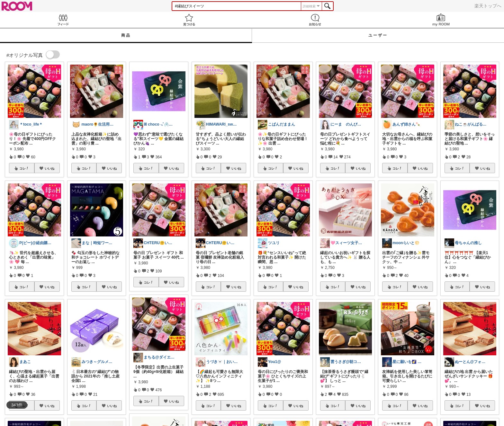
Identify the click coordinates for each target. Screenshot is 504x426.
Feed (63, 20)
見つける (189, 20)
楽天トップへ (488, 6)
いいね (50, 168)
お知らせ (315, 20)
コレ (24, 168)
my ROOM (441, 20)
